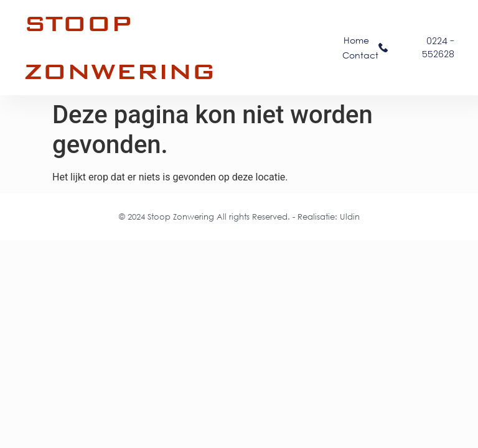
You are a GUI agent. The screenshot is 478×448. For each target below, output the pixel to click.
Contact (360, 55)
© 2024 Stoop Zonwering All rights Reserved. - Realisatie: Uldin (239, 217)
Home (356, 40)
